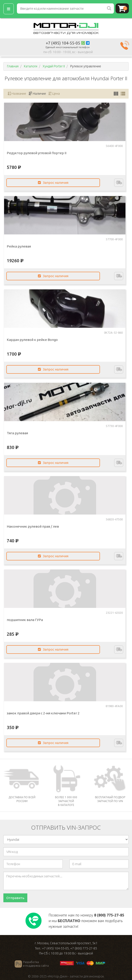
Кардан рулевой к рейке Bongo (32, 340)
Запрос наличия (53, 183)
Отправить (15, 898)
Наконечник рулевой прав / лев (33, 526)
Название (17, 93)
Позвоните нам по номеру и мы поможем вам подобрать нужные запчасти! (86, 921)
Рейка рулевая (19, 246)
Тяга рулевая (17, 433)
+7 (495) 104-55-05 (63, 43)
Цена (54, 93)
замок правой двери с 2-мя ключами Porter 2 (43, 713)
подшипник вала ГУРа (25, 620)
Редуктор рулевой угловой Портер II (37, 153)
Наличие (37, 93)
